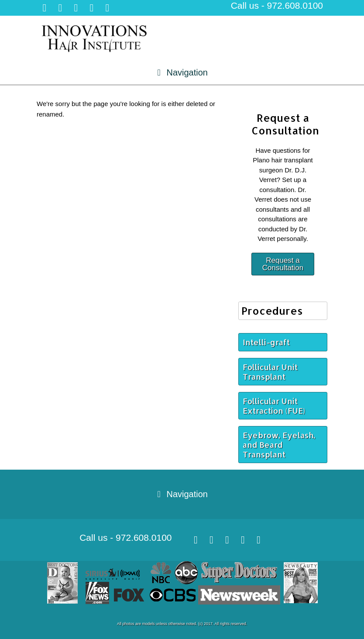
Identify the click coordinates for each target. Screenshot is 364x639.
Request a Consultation (283, 264)
